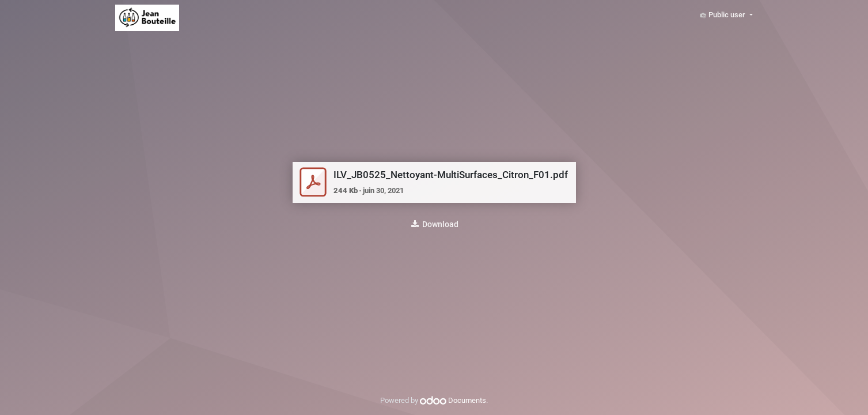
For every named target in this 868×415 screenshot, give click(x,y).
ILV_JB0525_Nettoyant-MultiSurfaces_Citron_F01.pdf (451, 175)
